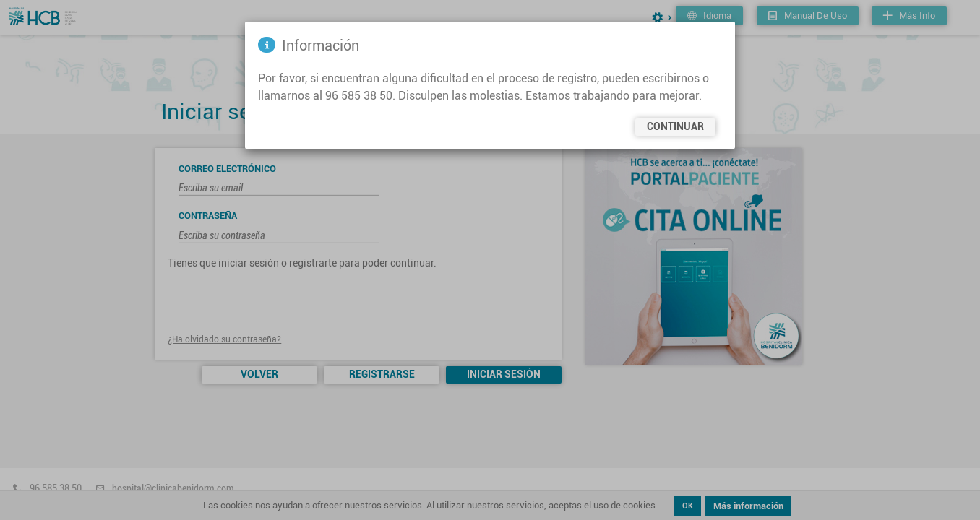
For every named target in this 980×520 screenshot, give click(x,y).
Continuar (675, 126)
